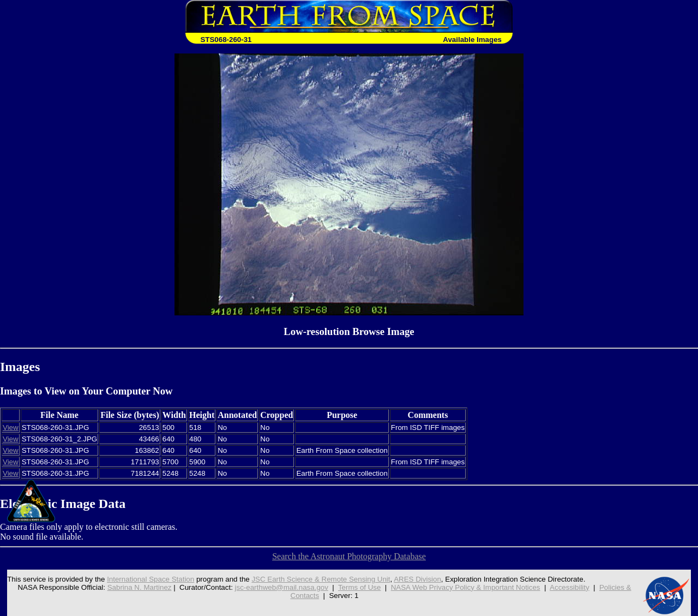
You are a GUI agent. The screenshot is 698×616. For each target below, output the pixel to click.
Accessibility (570, 587)
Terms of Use (360, 587)
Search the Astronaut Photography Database (349, 556)
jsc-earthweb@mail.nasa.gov (282, 587)
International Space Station (151, 579)
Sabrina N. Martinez (140, 587)
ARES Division (417, 579)
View (11, 427)
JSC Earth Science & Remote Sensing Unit (321, 579)
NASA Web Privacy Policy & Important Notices (466, 587)
